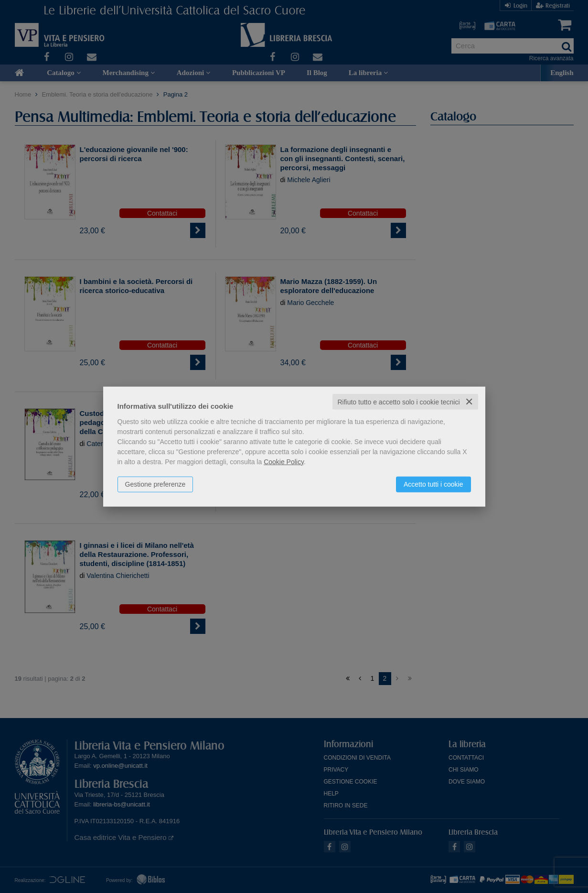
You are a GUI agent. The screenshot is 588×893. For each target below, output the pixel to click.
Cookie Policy (284, 461)
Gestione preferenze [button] (155, 484)
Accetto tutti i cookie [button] (433, 484)
